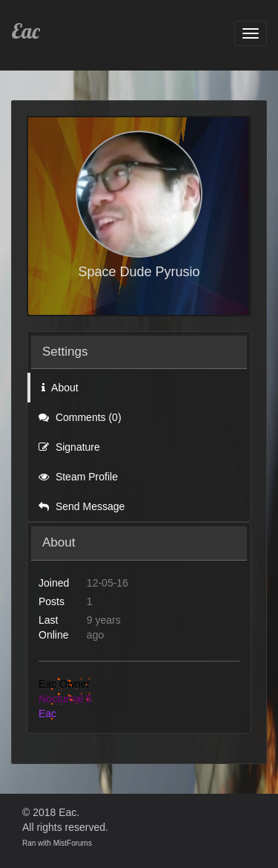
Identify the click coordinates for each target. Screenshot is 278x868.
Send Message (82, 506)
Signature (69, 447)
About (60, 388)
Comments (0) (80, 417)
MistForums (73, 843)
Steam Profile (78, 477)
